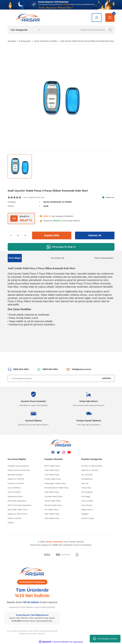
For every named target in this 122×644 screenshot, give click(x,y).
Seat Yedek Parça (52, 492)
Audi (46, 206)
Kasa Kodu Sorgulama (17, 501)
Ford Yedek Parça (52, 475)
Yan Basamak (87, 479)
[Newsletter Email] (61, 378)
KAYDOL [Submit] (107, 378)
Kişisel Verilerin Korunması (19, 470)
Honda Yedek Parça (53, 479)
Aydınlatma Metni (15, 496)
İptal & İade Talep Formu (18, 510)
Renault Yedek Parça (53, 505)
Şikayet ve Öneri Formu (18, 514)
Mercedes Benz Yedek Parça (56, 488)
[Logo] (28, 18)
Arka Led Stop (87, 501)
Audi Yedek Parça (52, 470)
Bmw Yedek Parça (52, 466)
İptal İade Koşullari (15, 475)
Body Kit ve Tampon (90, 470)
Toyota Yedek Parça (53, 501)
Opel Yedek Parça (52, 514)
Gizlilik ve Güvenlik (16, 483)
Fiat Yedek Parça (51, 510)
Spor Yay (85, 483)
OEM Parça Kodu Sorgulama (20, 505)
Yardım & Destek (15, 518)
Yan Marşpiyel (87, 492)
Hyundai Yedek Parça (53, 496)
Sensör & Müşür (88, 518)
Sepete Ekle (52, 235)
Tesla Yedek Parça (52, 518)
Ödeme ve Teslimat (16, 479)
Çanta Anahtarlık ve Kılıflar (58, 202)
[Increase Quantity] (25, 235)
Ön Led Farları (87, 475)
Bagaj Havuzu (87, 510)
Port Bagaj (86, 496)
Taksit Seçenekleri (104, 258)
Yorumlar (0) (57, 258)
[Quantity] (18, 235)
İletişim (11, 523)
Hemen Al (95, 235)
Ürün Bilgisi (15, 258)
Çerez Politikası (14, 488)
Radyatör (85, 514)
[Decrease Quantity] (11, 235)
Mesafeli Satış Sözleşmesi (18, 466)
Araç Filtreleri (87, 505)
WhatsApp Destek (105, 639)
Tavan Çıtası (86, 488)
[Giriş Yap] (97, 18)
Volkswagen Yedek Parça (55, 483)
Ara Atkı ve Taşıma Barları (92, 466)
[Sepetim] (110, 18)
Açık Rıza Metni (14, 492)
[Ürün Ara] (78, 30)
